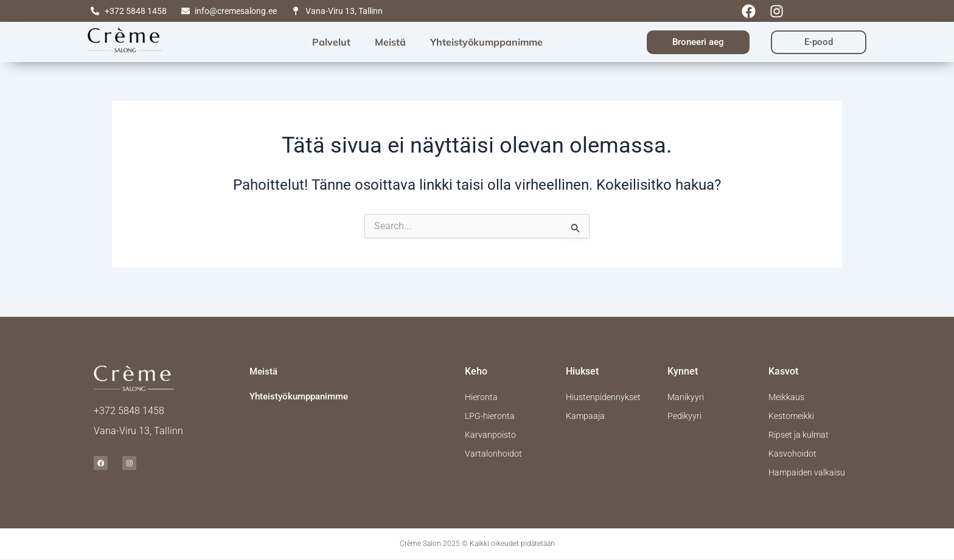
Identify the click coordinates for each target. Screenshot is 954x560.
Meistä (390, 42)
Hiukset (582, 361)
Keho (476, 361)
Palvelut (331, 42)
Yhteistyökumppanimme (486, 42)
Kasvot (783, 361)
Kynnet (683, 361)
